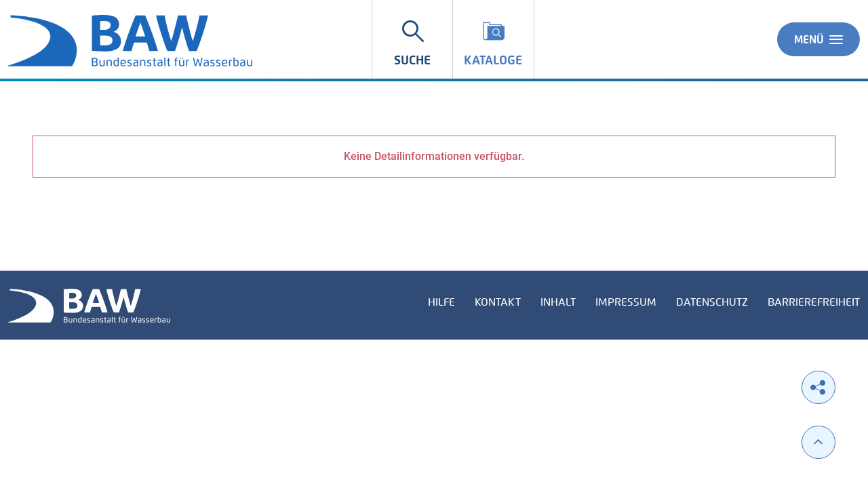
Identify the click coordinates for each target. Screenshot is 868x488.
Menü (818, 39)
